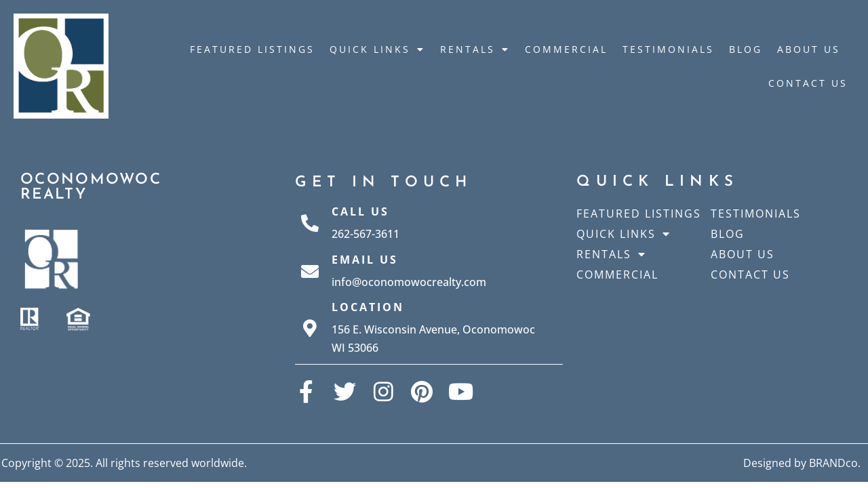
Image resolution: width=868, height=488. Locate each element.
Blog (746, 49)
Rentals (475, 49)
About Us (809, 49)
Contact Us (808, 83)
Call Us (360, 211)
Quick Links (377, 49)
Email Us (365, 260)
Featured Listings (252, 49)
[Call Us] (310, 223)
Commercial (566, 49)
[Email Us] (310, 271)
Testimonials (668, 49)
